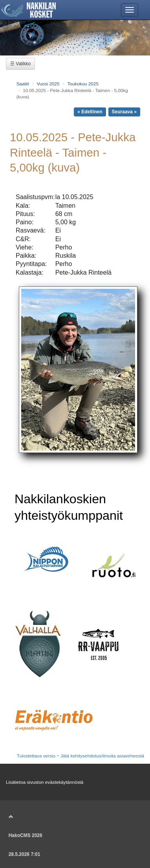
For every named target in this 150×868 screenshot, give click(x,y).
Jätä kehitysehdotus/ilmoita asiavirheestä (102, 756)
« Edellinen (90, 112)
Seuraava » (124, 112)
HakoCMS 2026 (26, 835)
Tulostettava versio (36, 756)
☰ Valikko (20, 64)
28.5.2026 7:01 (25, 854)
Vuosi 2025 (48, 84)
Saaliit (23, 84)
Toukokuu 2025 (83, 84)
